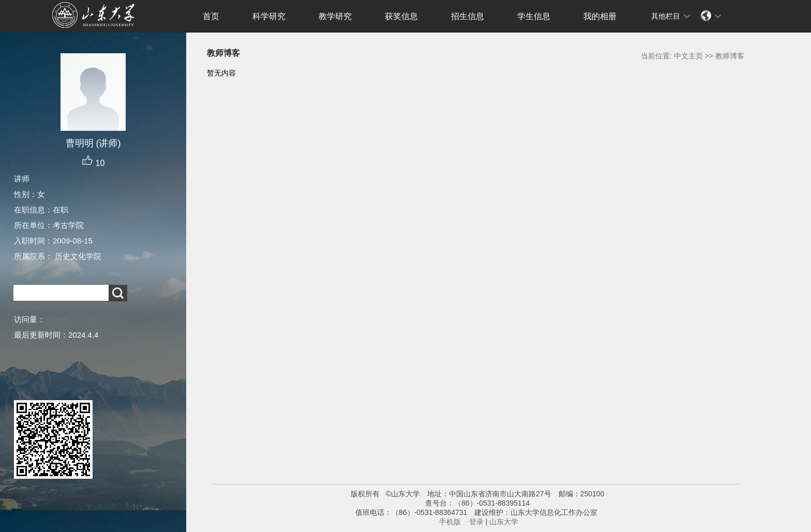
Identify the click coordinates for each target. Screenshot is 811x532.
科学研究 (269, 16)
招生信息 (468, 16)
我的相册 (600, 16)
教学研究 (335, 16)
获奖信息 (401, 16)
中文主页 (688, 56)
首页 (211, 16)
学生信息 (534, 16)
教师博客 (730, 56)
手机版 (450, 522)
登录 (476, 522)
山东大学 (504, 522)
